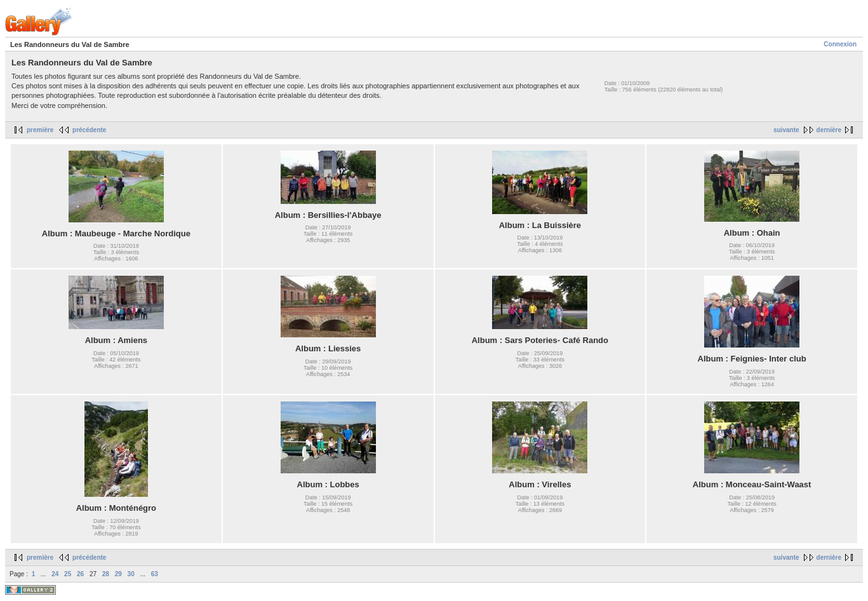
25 (68, 574)
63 (155, 574)
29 (118, 574)
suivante (786, 130)
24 (55, 574)
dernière (829, 130)
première (40, 130)
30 (131, 574)
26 (80, 574)
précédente (89, 130)
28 (106, 574)
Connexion (840, 44)
